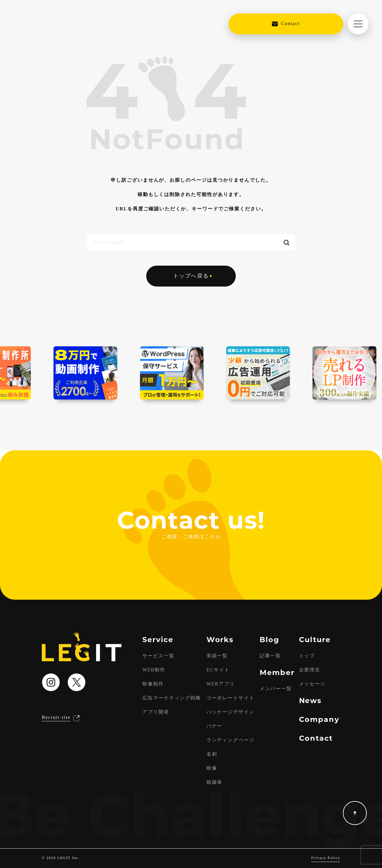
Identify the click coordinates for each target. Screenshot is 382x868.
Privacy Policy (326, 858)
